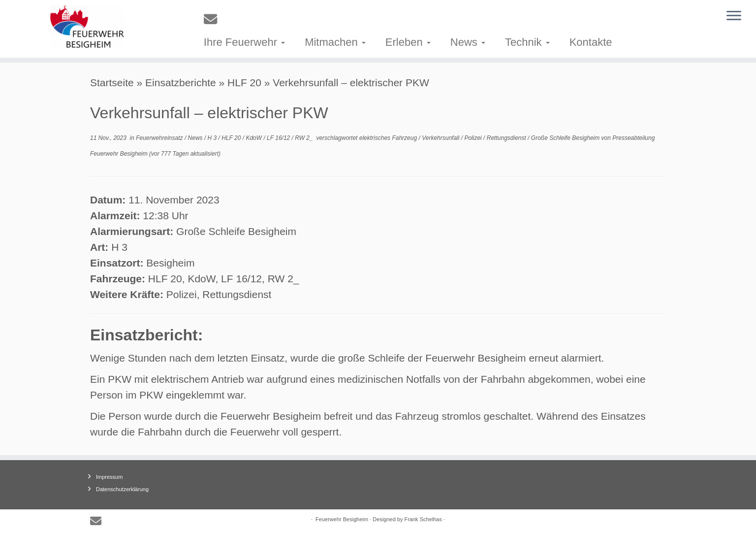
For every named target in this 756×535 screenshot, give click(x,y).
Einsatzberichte (181, 83)
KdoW (254, 138)
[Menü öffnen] (734, 16)
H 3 (213, 138)
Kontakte (591, 42)
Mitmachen (335, 42)
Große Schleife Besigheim (566, 138)
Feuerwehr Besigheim (342, 519)
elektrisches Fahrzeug (389, 138)
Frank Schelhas (423, 519)
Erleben (408, 42)
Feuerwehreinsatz (160, 138)
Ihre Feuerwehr (244, 42)
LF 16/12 (279, 138)
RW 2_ (305, 138)
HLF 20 (244, 83)
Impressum (109, 477)
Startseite (112, 83)
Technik (527, 42)
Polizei (474, 138)
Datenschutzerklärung (122, 489)
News (468, 42)
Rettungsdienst (507, 138)
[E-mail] (214, 19)
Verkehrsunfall (441, 138)
